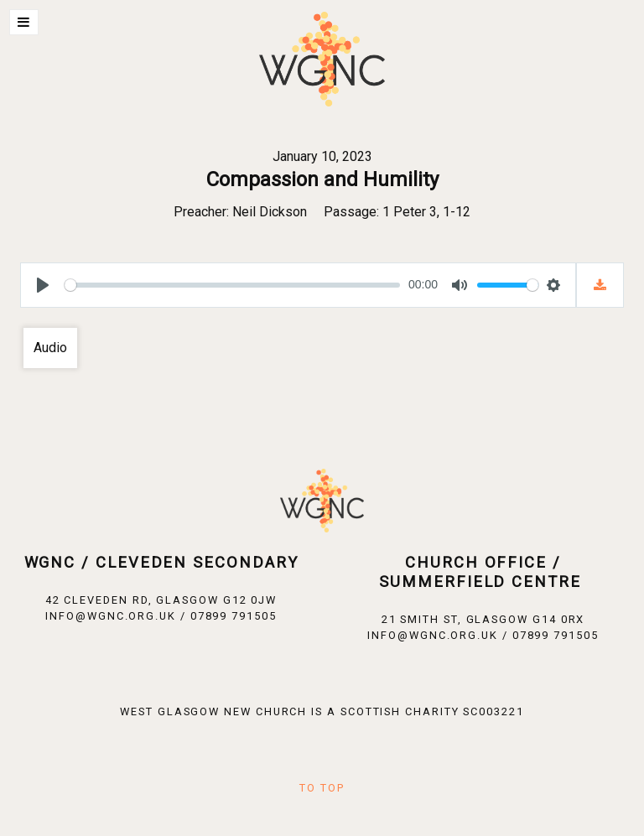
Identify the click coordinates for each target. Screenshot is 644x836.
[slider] (232, 285)
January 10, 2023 (322, 156)
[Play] (43, 285)
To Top (322, 788)
